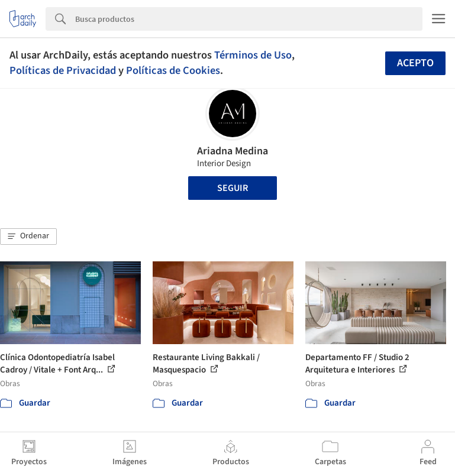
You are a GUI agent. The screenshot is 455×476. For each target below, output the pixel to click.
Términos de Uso (253, 55)
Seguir (233, 188)
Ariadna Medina (233, 151)
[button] (28, 237)
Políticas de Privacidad (63, 70)
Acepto (415, 63)
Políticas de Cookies (173, 70)
